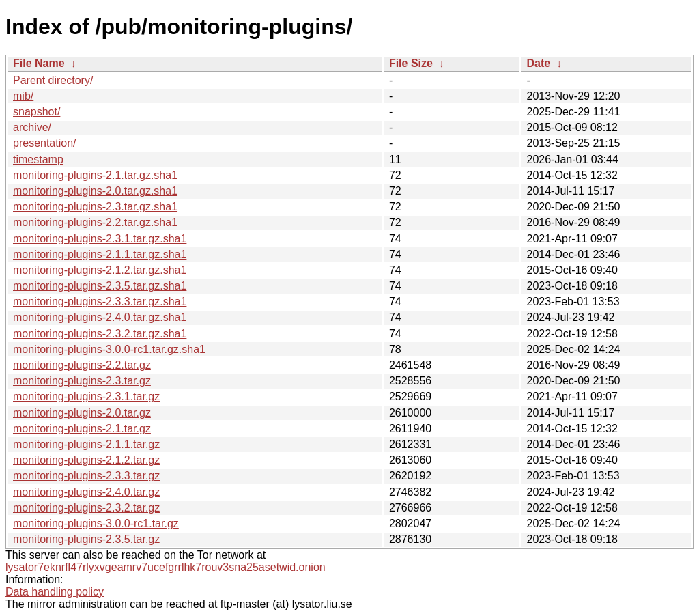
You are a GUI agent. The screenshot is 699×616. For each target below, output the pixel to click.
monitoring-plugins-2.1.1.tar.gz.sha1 (100, 254)
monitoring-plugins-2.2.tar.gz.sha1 (95, 222)
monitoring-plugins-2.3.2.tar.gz (86, 508)
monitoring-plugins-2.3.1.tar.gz (86, 396)
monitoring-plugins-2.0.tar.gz (82, 413)
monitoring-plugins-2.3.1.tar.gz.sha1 (100, 239)
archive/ (32, 127)
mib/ (23, 96)
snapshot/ (37, 112)
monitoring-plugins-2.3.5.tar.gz (86, 539)
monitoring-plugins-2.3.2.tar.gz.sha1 (100, 334)
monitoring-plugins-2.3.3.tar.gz (86, 476)
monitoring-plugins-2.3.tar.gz (82, 381)
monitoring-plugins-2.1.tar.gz (82, 429)
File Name (39, 63)
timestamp (38, 159)
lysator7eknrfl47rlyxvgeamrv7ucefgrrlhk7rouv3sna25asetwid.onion (166, 567)
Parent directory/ (53, 80)
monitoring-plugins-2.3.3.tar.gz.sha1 (100, 302)
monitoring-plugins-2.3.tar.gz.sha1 (95, 207)
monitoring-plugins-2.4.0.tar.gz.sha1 (100, 317)
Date (538, 63)
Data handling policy (55, 592)
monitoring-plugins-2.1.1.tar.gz (86, 444)
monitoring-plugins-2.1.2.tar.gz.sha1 (100, 270)
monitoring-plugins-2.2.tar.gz (82, 365)
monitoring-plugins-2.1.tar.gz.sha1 (95, 175)
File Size (411, 63)
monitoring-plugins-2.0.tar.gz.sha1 (95, 191)
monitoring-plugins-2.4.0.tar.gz (86, 492)
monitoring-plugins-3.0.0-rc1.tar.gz (96, 523)
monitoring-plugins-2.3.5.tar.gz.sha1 (100, 286)
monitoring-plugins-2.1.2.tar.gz (86, 460)
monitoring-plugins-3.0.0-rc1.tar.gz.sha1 (109, 349)
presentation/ (45, 143)
